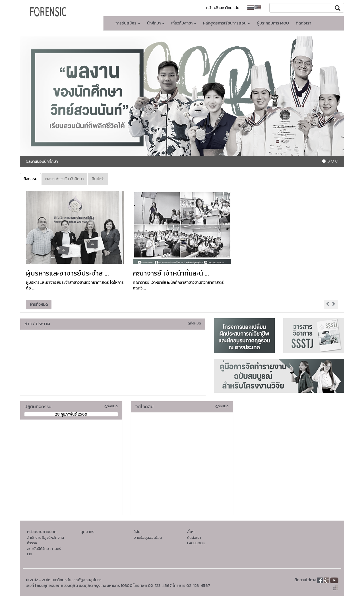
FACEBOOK (196, 543)
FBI (30, 554)
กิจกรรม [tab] (30, 179)
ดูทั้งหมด (194, 323)
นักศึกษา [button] (156, 23)
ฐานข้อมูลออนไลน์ (148, 538)
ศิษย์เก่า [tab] (98, 179)
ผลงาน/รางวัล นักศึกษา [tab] (64, 179)
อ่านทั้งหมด (39, 304)
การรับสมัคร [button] (128, 23)
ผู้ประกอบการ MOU (273, 23)
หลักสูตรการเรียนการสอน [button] (227, 23)
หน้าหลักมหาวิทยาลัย (223, 8)
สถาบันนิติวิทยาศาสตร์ (44, 549)
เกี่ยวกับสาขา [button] (184, 23)
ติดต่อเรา (303, 23)
